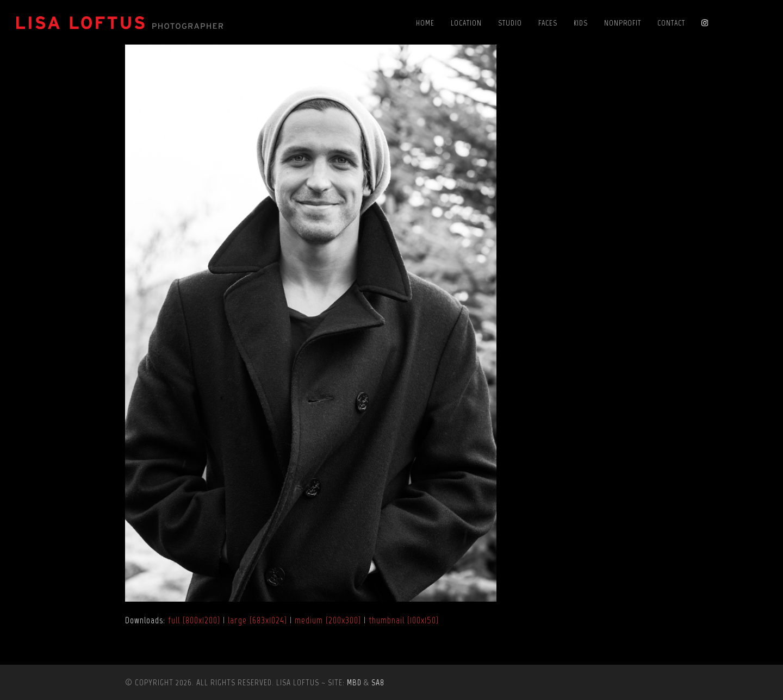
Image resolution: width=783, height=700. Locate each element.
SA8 (378, 682)
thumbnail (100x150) (404, 620)
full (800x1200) (194, 620)
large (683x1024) (257, 620)
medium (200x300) (328, 620)
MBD (354, 682)
